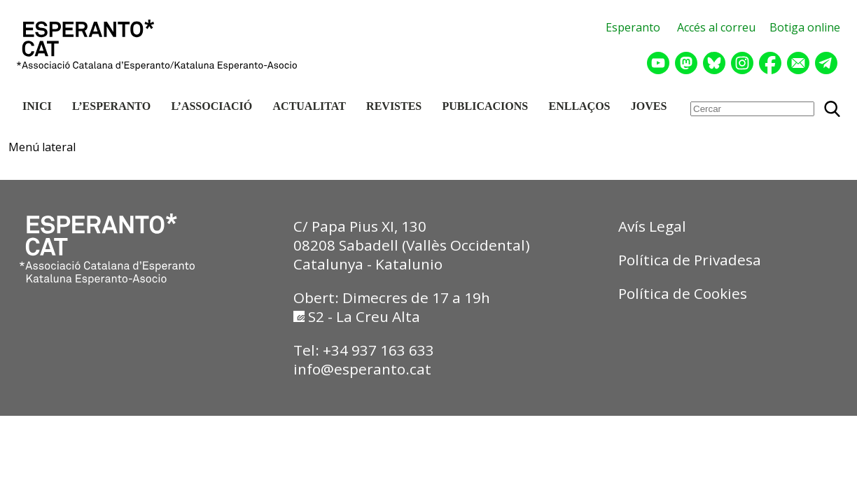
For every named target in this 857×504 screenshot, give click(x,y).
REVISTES (394, 106)
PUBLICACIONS (486, 106)
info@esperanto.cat (362, 369)
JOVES (649, 106)
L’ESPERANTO (111, 106)
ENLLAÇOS (579, 106)
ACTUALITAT (309, 106)
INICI (37, 106)
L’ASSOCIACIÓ (211, 106)
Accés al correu (716, 27)
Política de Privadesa (690, 260)
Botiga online (805, 27)
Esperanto (633, 27)
